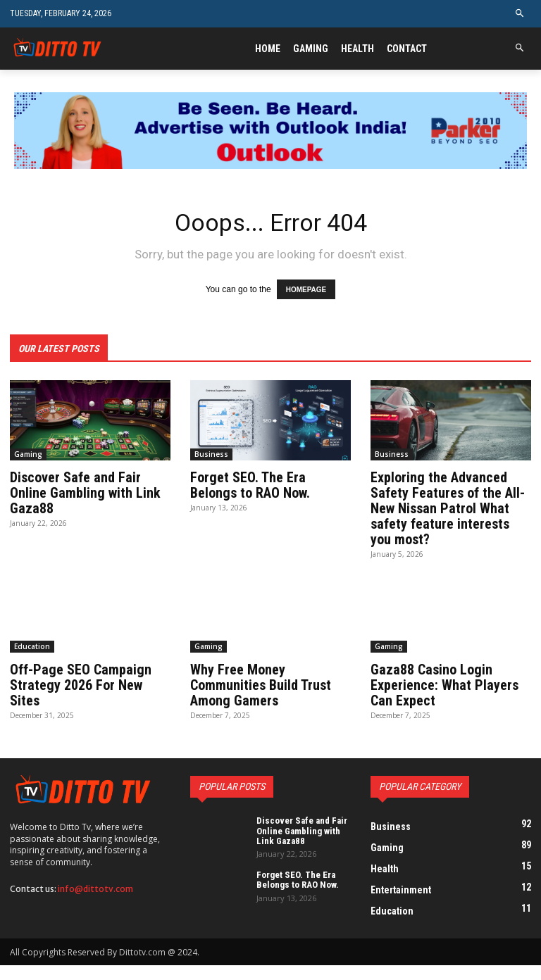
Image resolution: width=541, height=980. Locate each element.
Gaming (28, 454)
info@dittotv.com (95, 889)
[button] (520, 14)
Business (211, 454)
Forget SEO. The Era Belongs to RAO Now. (250, 485)
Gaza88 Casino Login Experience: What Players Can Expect (444, 685)
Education (32, 646)
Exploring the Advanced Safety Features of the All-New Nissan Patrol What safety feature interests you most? (448, 508)
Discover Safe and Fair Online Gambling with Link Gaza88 (85, 493)
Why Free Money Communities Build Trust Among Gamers (261, 685)
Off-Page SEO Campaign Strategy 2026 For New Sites (81, 685)
